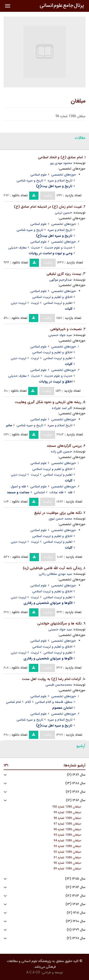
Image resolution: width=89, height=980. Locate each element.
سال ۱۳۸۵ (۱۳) (75, 879)
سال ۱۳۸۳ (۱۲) (75, 896)
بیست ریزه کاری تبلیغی (64, 274)
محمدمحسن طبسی (59, 685)
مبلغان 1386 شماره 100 (66, 807)
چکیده (48, 196)
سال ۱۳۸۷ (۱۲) (76, 792)
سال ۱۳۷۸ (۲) (76, 938)
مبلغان (78, 101)
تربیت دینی (19, 303)
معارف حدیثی (17, 248)
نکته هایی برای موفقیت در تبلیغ (58, 513)
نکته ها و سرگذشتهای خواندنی (59, 623)
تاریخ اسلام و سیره (60, 181)
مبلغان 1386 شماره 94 (67, 841)
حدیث (35, 248)
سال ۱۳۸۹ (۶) (76, 775)
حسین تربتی (63, 213)
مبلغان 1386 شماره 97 (67, 824)
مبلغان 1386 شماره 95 (67, 835)
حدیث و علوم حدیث (58, 248)
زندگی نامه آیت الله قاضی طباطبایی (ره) (52, 568)
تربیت (35, 303)
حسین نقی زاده (61, 451)
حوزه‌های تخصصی (64, 175)
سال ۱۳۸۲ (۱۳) (75, 904)
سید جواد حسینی (60, 335)
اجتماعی (39, 492)
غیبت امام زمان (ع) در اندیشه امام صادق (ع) (48, 207)
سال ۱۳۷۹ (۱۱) (76, 930)
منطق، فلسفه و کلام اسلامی (54, 702)
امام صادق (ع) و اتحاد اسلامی (60, 157)
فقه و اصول (18, 486)
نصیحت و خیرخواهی (66, 329)
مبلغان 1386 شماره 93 (67, 846)
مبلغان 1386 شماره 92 (67, 852)
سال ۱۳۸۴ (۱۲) (76, 887)
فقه (70, 492)
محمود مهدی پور (61, 163)
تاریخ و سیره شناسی (30, 181)
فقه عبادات (56, 492)
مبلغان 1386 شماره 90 (67, 863)
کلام (28, 702)
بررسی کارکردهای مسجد (64, 446)
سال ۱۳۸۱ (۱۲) (76, 913)
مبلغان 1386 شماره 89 (67, 869)
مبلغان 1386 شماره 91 (67, 858)
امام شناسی (13, 702)
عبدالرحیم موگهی (61, 280)
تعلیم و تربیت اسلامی (58, 303)
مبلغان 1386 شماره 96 (67, 830)
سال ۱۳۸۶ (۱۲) (76, 800)
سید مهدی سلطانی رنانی (55, 574)
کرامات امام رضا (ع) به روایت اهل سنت (51, 679)
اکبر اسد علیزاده (62, 408)
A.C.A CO (33, 972)
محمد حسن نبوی (60, 519)
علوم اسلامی (39, 175)
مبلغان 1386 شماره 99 (67, 812)
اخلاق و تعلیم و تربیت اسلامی (52, 297)
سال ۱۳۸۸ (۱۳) (75, 783)
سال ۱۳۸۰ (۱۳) (76, 921)
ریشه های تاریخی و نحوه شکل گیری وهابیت (48, 402)
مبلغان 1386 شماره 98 (67, 818)
